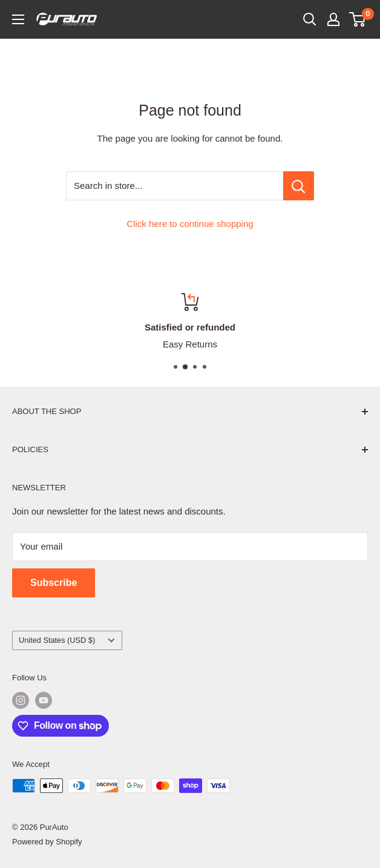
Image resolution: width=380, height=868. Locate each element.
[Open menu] (18, 19)
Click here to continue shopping (190, 224)
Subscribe (54, 583)
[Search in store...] (299, 186)
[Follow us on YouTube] (44, 700)
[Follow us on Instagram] (21, 700)
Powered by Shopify (47, 842)
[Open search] (310, 19)
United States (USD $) (67, 640)
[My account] (333, 19)
